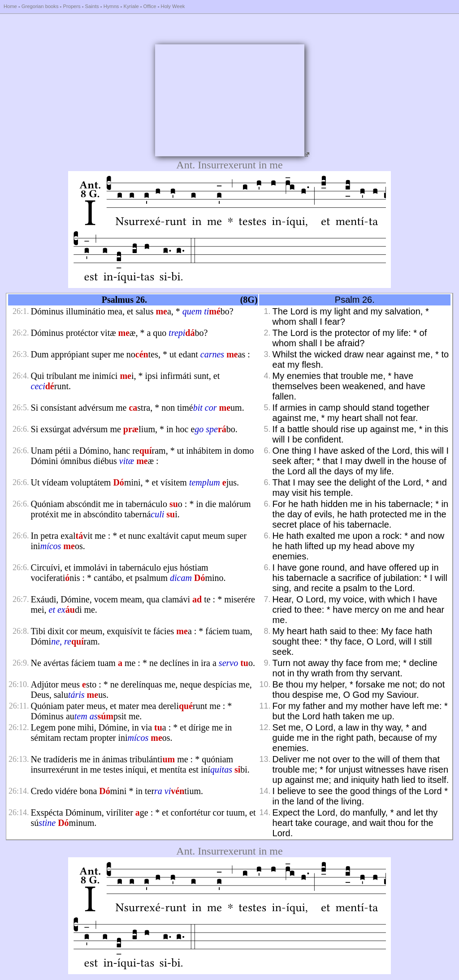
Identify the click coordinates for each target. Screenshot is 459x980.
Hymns (111, 6)
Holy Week (173, 6)
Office (150, 6)
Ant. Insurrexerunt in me (229, 165)
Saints (92, 6)
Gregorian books (40, 6)
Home (10, 6)
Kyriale (131, 6)
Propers (71, 6)
